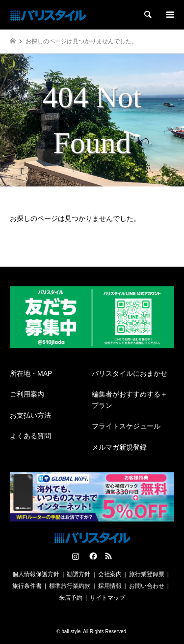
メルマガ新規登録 (119, 447)
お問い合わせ (147, 586)
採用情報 (110, 586)
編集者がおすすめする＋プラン (130, 399)
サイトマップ (107, 598)
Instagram (76, 556)
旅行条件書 (27, 586)
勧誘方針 (79, 574)
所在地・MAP (31, 373)
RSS (108, 556)
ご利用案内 (27, 394)
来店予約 (71, 598)
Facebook (92, 556)
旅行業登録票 (147, 574)
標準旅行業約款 (70, 586)
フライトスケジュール (126, 426)
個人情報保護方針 (36, 574)
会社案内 (110, 574)
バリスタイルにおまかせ (130, 373)
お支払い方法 (30, 415)
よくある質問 (30, 436)
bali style (71, 631)
